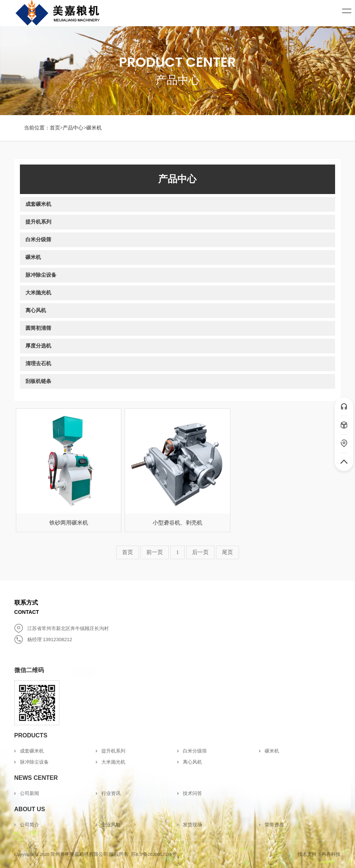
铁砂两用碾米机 (69, 523)
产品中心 (73, 128)
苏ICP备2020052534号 (154, 854)
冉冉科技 (331, 854)
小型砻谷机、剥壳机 (177, 523)
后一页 (200, 552)
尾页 (227, 552)
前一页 (155, 552)
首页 (55, 128)
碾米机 (94, 128)
